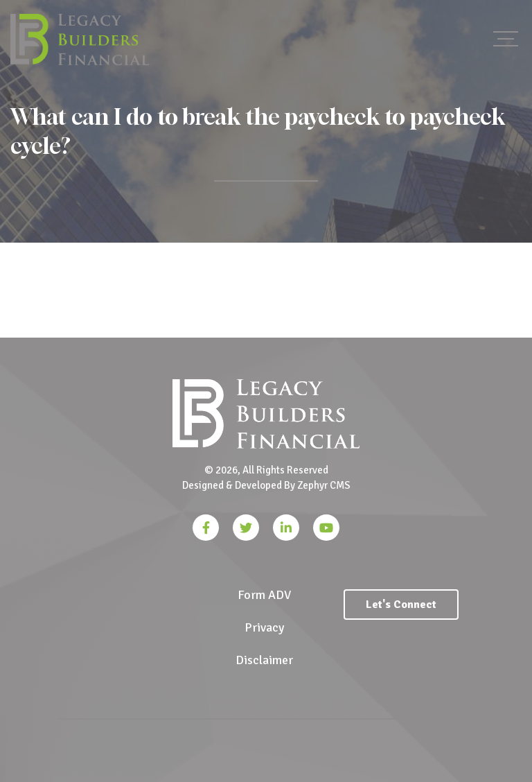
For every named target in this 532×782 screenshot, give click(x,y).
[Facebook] (206, 528)
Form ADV (264, 595)
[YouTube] (326, 528)
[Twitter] (246, 528)
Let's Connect (401, 605)
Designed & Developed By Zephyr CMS (266, 485)
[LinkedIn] (286, 528)
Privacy (264, 627)
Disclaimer (264, 660)
